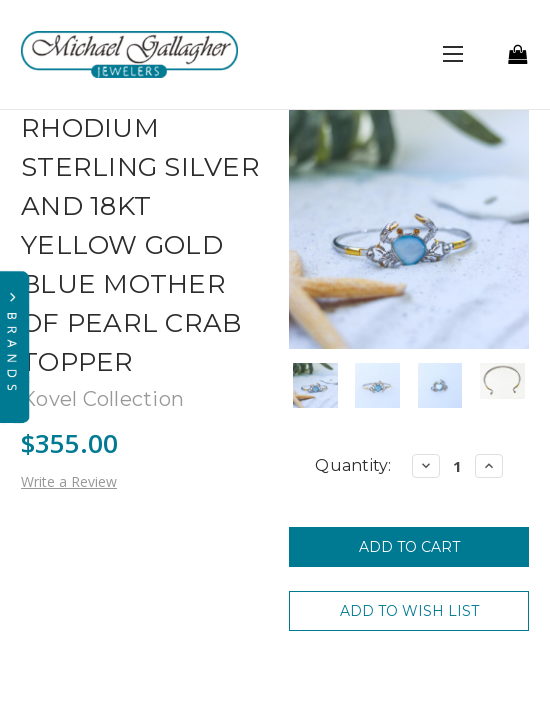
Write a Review (69, 481)
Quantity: (353, 465)
